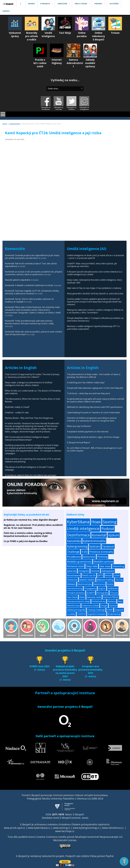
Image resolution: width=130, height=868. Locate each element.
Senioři (108, 575)
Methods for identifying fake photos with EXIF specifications (95, 407)
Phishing (102, 557)
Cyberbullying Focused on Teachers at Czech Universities (93, 412)
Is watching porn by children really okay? (86, 383)
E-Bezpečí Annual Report (79, 442)
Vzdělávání (113, 588)
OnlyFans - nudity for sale (17, 412)
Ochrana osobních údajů (78, 601)
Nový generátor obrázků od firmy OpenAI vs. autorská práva (95, 294)
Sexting (110, 522)
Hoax (96, 522)
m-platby (71, 614)
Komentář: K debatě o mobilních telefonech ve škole (29, 285)
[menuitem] (8, 4)
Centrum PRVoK (111, 597)
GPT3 (100, 575)
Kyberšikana (78, 522)
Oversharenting (75, 588)
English (102, 588)
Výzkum (114, 535)
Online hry (72, 580)
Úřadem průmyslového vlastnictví (90, 824)
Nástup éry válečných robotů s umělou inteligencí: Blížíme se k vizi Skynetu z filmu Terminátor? (95, 311)
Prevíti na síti (89, 575)
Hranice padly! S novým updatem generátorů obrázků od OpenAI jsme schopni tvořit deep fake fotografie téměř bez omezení (94, 302)
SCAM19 (91, 593)
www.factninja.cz (65, 831)
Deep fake (92, 566)
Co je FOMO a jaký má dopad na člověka (26, 541)
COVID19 (81, 614)
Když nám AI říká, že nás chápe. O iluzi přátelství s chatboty (94, 288)
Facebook (108, 546)
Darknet (113, 606)
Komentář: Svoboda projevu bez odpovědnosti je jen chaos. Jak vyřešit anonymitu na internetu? (32, 257)
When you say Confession (79, 426)
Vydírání (95, 546)
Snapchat (119, 610)
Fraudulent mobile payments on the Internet (88, 432)
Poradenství (74, 557)
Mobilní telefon (87, 580)
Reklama (112, 601)
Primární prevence (76, 593)
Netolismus (99, 584)
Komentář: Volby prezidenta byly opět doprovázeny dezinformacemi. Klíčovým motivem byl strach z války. (29, 322)
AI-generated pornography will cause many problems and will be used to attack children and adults (95, 400)
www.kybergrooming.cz (86, 828)
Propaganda (90, 588)
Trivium (114, 593)
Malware (71, 584)
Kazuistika (74, 541)
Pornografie (102, 593)
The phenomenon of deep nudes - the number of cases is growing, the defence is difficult (94, 376)
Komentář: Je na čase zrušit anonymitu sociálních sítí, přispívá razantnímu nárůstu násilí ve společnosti (33, 273)
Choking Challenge (96, 610)
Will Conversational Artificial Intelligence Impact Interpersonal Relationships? (27, 438)
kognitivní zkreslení (97, 614)
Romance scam (75, 566)
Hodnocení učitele (90, 606)
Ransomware (74, 575)
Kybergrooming (77, 546)
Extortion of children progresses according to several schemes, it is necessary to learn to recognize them (92, 419)
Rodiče (110, 584)
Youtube (95, 571)
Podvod (108, 529)
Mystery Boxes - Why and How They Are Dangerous (29, 418)
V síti (84, 552)
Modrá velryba (85, 584)
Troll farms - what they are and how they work (89, 393)
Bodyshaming (114, 614)
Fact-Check (72, 597)
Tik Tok (119, 580)
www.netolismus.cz (113, 828)
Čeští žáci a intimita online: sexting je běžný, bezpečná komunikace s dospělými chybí (28, 534)
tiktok (82, 597)
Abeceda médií (94, 597)
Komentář (99, 535)
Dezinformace (78, 535)
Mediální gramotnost (79, 562)
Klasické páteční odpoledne (18, 280)
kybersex (72, 571)
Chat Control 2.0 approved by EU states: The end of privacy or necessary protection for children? (32, 376)
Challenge (73, 552)
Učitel (117, 575)
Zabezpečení (108, 571)
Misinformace (73, 606)
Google (104, 606)
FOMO (110, 610)
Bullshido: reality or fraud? (17, 407)
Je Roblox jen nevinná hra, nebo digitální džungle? (31, 520)
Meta (120, 601)
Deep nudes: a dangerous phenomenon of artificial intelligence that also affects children (29, 384)
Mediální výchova (103, 562)
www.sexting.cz (62, 828)
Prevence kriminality (101, 552)
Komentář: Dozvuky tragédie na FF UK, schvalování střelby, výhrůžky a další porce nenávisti (32, 292)
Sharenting (118, 566)
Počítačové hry (99, 601)
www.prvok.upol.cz (14, 828)
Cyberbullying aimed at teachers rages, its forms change (93, 437)
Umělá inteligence (83, 529)
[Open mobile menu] (3, 114)
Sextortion (89, 557)
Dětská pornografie (76, 610)
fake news (105, 566)
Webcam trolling (105, 580)
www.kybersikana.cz (39, 828)
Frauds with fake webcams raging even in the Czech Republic (95, 388)
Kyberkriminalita (94, 541)
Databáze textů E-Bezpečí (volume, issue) (65, 818)
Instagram (84, 571)
